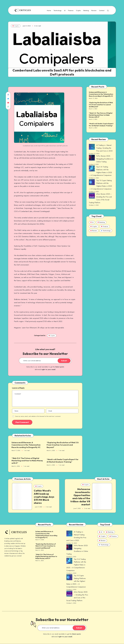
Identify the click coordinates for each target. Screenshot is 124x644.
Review (94, 11)
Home (49, 11)
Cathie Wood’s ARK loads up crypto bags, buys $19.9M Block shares (44, 497)
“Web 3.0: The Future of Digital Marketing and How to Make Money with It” (27, 461)
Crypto (78, 11)
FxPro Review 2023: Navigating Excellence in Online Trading (105, 159)
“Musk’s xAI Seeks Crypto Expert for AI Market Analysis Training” (63, 461)
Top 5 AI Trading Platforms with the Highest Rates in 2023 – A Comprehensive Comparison (76, 565)
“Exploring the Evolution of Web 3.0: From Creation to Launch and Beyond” (63, 445)
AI (65, 11)
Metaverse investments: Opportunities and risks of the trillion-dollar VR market (80, 497)
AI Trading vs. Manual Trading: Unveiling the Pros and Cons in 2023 (104, 148)
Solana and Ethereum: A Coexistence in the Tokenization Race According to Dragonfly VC (26, 445)
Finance (71, 11)
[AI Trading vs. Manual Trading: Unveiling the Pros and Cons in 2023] (92, 147)
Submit (64, 361)
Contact (102, 11)
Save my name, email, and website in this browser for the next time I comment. (38, 416)
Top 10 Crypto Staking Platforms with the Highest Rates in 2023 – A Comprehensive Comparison (76, 581)
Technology (58, 11)
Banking (86, 11)
